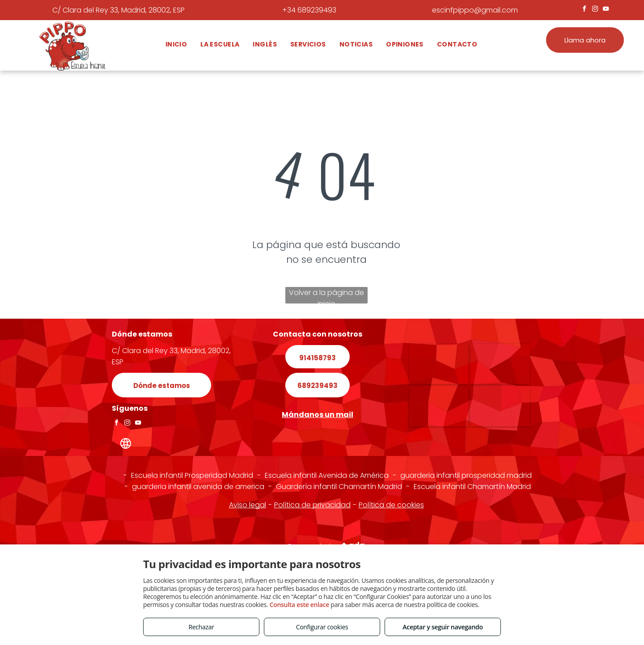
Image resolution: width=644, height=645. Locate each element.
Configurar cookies (322, 627)
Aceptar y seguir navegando (443, 627)
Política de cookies (391, 505)
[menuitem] (176, 44)
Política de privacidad (312, 505)
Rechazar (201, 627)
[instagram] (595, 10)
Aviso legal (248, 505)
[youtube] (606, 10)
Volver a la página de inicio (326, 295)
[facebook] (585, 10)
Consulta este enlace (299, 605)
